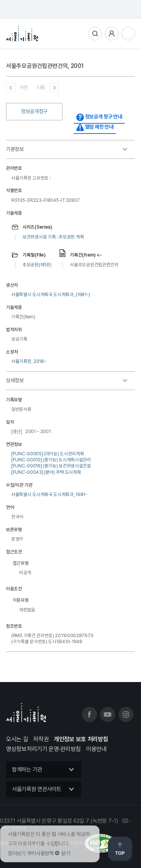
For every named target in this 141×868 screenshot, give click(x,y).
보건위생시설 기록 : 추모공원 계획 (53, 237)
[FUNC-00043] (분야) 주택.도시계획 (46, 472)
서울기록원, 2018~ (29, 361)
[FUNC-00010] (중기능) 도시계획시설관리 (51, 460)
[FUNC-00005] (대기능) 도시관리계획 (48, 454)
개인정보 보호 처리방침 (81, 739)
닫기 (66, 853)
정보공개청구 (34, 111)
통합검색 (95, 34)
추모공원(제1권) (37, 265)
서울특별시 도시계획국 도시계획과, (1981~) (51, 294)
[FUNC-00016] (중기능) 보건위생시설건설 (51, 466)
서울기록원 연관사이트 (37, 789)
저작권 (41, 739)
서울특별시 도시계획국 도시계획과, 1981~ (49, 494)
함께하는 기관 (27, 770)
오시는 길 (17, 739)
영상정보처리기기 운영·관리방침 (43, 749)
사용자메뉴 (112, 34)
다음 (41, 87)
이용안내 (96, 749)
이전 (24, 87)
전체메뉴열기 (128, 34)
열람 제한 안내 (95, 127)
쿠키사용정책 (40, 853)
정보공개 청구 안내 (99, 117)
